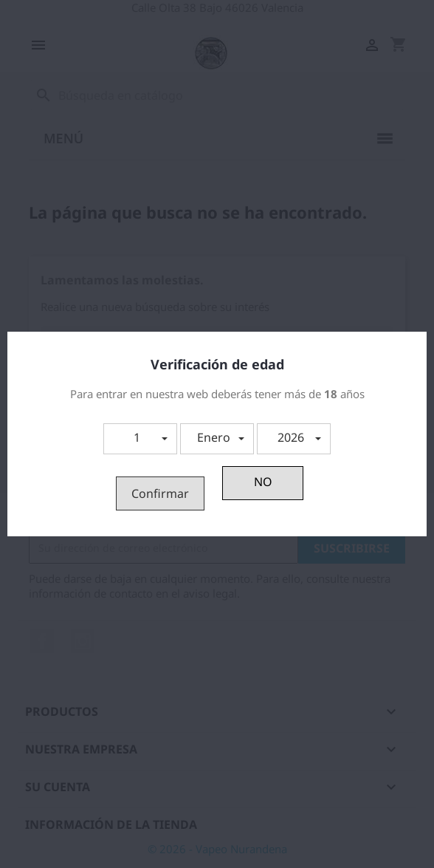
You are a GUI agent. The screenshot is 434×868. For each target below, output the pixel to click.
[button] (140, 439)
